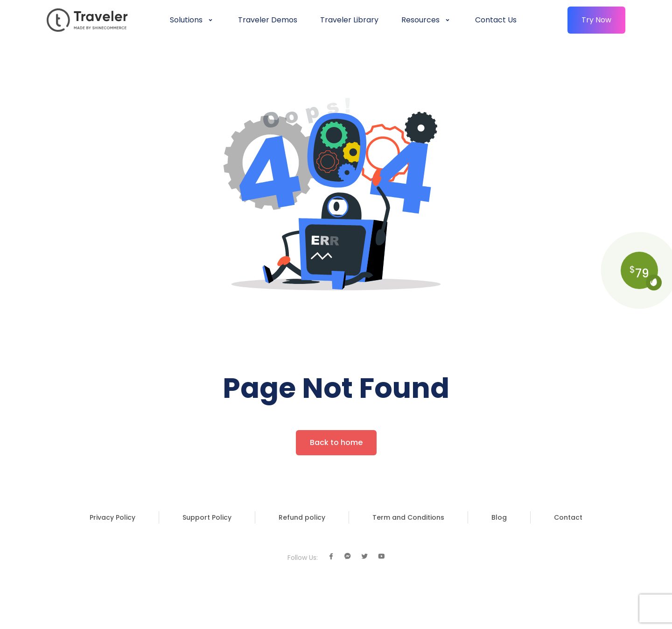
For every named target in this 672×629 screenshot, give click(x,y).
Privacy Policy (112, 517)
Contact (568, 517)
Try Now (596, 20)
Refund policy (302, 517)
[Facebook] (331, 557)
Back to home (336, 442)
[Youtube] (381, 557)
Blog (499, 517)
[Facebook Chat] (348, 557)
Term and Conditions (408, 517)
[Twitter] (364, 557)
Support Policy (207, 517)
